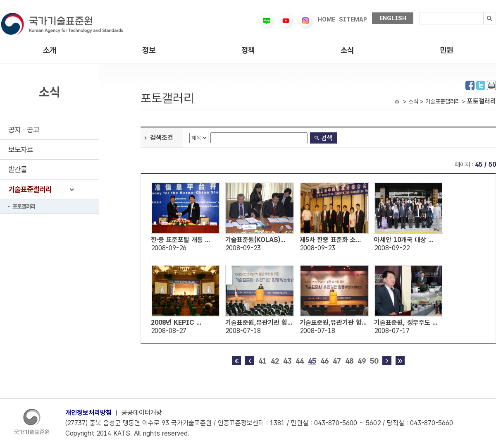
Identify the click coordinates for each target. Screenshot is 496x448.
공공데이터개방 (142, 413)
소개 (50, 50)
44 (300, 361)
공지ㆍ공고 (24, 130)
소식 (347, 50)
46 (324, 361)
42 (275, 361)
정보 (149, 50)
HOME (327, 19)
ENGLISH (393, 18)
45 (312, 361)
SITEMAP (353, 19)
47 (337, 361)
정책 (248, 50)
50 (374, 361)
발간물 (18, 169)
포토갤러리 (24, 206)
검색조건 (162, 138)
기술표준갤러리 (30, 189)
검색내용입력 (420, 12)
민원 (446, 50)
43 (287, 361)
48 (349, 361)
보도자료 (21, 150)
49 (362, 361)
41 (262, 361)
